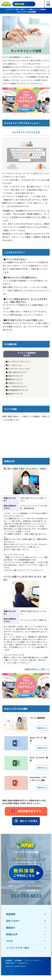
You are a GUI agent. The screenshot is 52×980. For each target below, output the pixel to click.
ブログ (9, 941)
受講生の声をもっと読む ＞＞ (37, 669)
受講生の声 (12, 934)
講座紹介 (11, 928)
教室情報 (11, 914)
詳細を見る (42, 728)
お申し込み (24, 4)
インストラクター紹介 (18, 948)
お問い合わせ (10, 963)
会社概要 (9, 960)
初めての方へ (13, 921)
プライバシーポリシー (33, 960)
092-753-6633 (26, 896)
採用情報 (18, 960)
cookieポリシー (24, 963)
